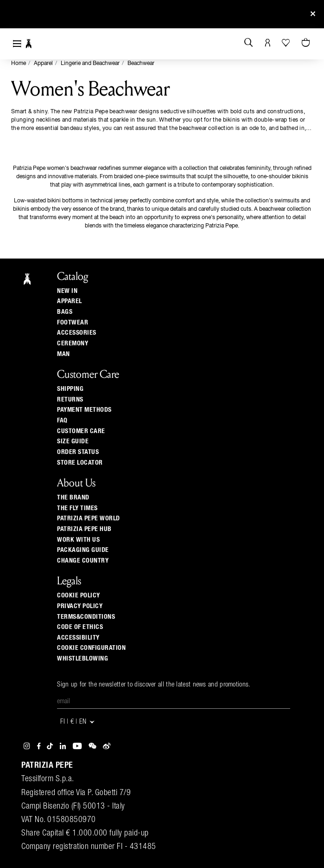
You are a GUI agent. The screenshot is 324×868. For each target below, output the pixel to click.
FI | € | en (78, 722)
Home (19, 64)
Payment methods (84, 410)
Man (64, 354)
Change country (83, 561)
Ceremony (73, 343)
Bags (65, 312)
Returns (70, 400)
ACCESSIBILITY (78, 638)
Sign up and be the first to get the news (162, 14)
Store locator (80, 463)
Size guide (73, 441)
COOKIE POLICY (79, 596)
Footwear (73, 323)
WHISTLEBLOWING (83, 659)
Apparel (43, 64)
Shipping (70, 389)
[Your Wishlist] (287, 43)
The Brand (73, 498)
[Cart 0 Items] (307, 43)
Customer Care (81, 431)
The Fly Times (77, 508)
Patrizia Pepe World (89, 518)
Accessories (77, 333)
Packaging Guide (83, 550)
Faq (62, 421)
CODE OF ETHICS (80, 627)
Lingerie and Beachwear (90, 64)
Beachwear (141, 64)
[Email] (174, 702)
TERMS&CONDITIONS (86, 617)
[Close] (313, 14)
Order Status (78, 452)
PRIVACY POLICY (80, 606)
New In (67, 291)
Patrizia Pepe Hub (84, 529)
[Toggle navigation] (17, 44)
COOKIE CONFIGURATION (91, 648)
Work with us (78, 540)
